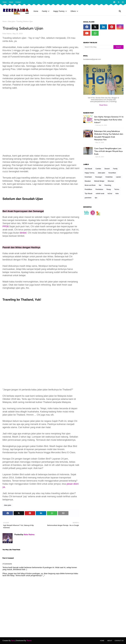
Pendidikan (88, 189)
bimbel (23, 233)
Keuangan (99, 177)
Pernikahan (99, 189)
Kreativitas (109, 177)
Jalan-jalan (11, 21)
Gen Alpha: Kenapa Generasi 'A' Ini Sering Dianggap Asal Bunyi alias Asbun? (109, 120)
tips (96, 198)
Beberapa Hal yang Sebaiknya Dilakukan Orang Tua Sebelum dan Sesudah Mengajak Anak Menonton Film (109, 135)
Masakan (88, 181)
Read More (103, 105)
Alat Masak (88, 169)
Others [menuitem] (73, 11)
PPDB (6, 226)
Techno (117, 189)
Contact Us (119, 641)
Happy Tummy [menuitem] (59, 11)
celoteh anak (100, 194)
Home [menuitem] (36, 11)
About (11, 2)
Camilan (98, 169)
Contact (18, 2)
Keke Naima (7, 34)
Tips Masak (89, 194)
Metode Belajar (99, 181)
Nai (100, 185)
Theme (29, 641)
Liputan (118, 177)
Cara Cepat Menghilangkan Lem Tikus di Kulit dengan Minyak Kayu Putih (108, 151)
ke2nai (110, 194)
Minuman (111, 181)
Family (115, 169)
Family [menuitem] (45, 11)
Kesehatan (88, 177)
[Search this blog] (98, 47)
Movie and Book (90, 185)
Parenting (108, 185)
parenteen (88, 198)
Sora (13, 641)
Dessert (107, 169)
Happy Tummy (90, 173)
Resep (109, 189)
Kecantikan (112, 173)
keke (117, 194)
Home (5, 2)
